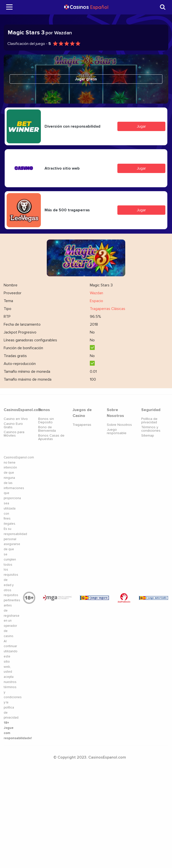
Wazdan (96, 293)
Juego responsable (117, 431)
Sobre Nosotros (119, 425)
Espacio (96, 301)
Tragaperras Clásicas (108, 309)
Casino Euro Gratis (13, 425)
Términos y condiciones (151, 429)
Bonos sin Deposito (46, 421)
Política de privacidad (149, 421)
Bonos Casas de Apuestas (51, 437)
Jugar (141, 126)
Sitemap (148, 435)
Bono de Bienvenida (47, 429)
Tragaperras (82, 425)
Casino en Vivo (16, 419)
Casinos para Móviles (14, 434)
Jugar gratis (86, 79)
